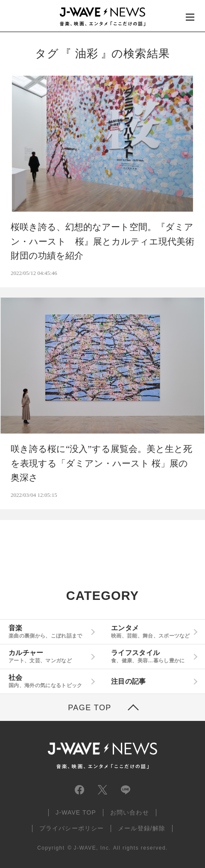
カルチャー (48, 656)
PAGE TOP (90, 708)
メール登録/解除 (142, 828)
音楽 (48, 632)
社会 (48, 681)
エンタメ (151, 632)
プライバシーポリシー (72, 828)
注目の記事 (129, 681)
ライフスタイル (151, 656)
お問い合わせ (130, 812)
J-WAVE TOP (76, 812)
